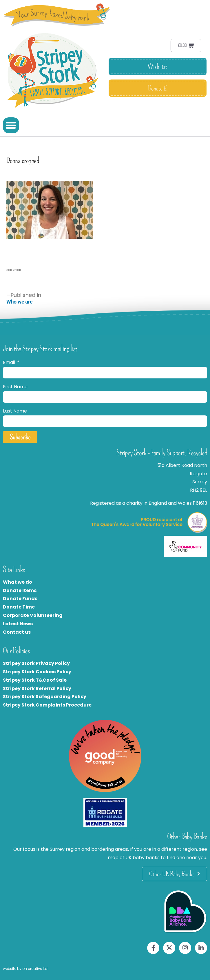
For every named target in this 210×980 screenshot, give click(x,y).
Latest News (18, 624)
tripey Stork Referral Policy (39, 688)
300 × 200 (14, 270)
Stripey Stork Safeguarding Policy (45, 697)
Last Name (15, 411)
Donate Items (20, 590)
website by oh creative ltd (25, 969)
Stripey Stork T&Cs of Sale (35, 680)
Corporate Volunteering (33, 615)
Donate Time (19, 607)
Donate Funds (20, 599)
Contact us (17, 632)
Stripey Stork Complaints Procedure (47, 705)
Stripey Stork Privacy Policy (36, 663)
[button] (11, 125)
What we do (18, 582)
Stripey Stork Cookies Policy (37, 672)
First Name (15, 387)
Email (10, 362)
